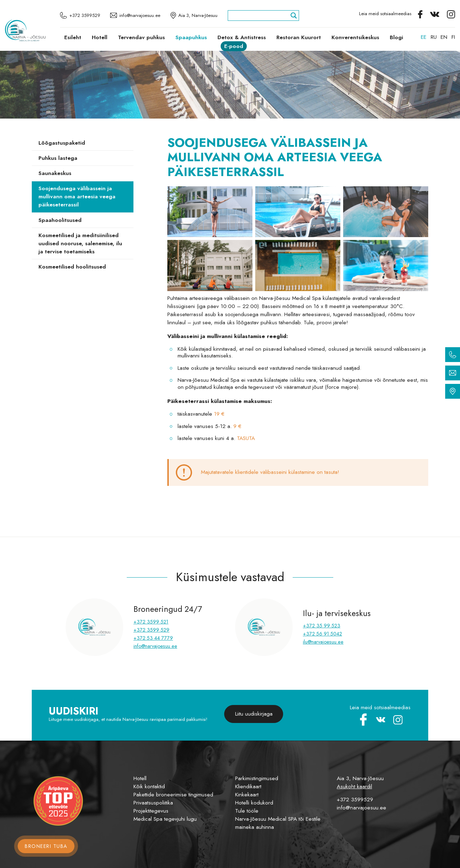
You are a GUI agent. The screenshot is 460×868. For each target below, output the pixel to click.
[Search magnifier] (294, 16)
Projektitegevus (151, 811)
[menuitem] (424, 37)
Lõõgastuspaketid (62, 143)
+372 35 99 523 (322, 626)
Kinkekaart (247, 795)
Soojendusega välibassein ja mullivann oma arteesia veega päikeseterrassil (77, 197)
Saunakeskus (55, 173)
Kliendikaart (248, 786)
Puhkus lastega (58, 158)
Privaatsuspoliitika (153, 803)
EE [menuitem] (424, 37)
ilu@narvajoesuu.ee (323, 642)
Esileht (73, 37)
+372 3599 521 (151, 622)
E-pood (234, 46)
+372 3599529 (355, 800)
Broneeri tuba (46, 846)
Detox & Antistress (242, 37)
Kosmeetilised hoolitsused (72, 267)
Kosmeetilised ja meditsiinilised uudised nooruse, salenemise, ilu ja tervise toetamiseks (80, 243)
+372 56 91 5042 (322, 634)
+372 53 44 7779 (153, 638)
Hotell (100, 37)
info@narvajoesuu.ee (155, 646)
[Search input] (260, 16)
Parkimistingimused (257, 778)
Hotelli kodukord (254, 803)
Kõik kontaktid (149, 786)
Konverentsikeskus (355, 37)
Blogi (396, 37)
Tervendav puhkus (141, 37)
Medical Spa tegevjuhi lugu (165, 819)
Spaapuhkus (191, 37)
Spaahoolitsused (60, 220)
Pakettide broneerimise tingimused (173, 795)
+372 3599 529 (151, 630)
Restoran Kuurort (299, 37)
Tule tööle (247, 811)
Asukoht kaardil (354, 786)
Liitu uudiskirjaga (254, 714)
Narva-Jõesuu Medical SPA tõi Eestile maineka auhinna (278, 823)
